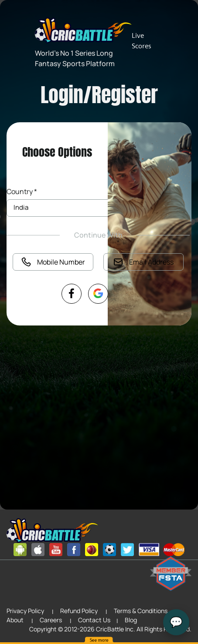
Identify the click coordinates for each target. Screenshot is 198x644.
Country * (22, 191)
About (15, 620)
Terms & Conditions (141, 611)
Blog (131, 620)
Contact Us (94, 620)
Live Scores (142, 41)
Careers (51, 620)
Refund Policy (79, 611)
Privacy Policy (25, 611)
